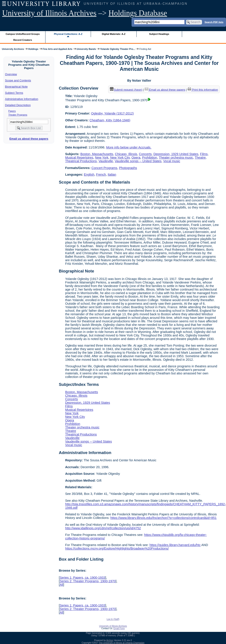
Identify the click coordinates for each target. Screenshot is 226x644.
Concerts (145, 154)
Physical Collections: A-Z (68, 34)
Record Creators (23, 40)
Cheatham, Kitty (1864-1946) (110, 120)
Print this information (203, 90)
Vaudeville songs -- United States (138, 161)
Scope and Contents (18, 80)
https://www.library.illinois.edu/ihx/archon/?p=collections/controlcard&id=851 (163, 518)
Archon (110, 640)
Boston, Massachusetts (97, 154)
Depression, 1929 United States (176, 154)
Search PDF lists (214, 22)
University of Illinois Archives (49, 13)
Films (204, 154)
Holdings (33, 49)
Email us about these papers (29, 139)
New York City (120, 158)
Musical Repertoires (79, 158)
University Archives (13, 49)
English (89, 175)
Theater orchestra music (176, 158)
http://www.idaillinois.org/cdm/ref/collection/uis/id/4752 (103, 528)
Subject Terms (14, 93)
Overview (11, 74)
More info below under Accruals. (129, 147)
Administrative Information (22, 99)
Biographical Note (16, 87)
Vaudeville (106, 161)
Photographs (128, 168)
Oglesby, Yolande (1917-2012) (112, 113)
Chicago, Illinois (126, 154)
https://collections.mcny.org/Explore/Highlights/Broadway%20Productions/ (117, 548)
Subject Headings (159, 34)
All (61, 585)
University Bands (86, 49)
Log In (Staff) (113, 619)
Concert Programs (104, 168)
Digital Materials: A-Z (114, 34)
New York (102, 158)
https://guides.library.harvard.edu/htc (175, 545)
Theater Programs (18, 115)
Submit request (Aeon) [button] (126, 90)
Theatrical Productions (81, 161)
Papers (12, 111)
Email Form (119, 628)
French (101, 175)
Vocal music (172, 161)
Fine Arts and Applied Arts (57, 49)
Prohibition (150, 158)
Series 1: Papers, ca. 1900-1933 (82, 578)
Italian (112, 175)
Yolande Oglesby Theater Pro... (118, 49)
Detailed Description (18, 105)
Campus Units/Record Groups (23, 34)
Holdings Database (138, 13)
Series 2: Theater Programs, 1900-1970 (88, 581)
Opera (136, 158)
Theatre (200, 158)
